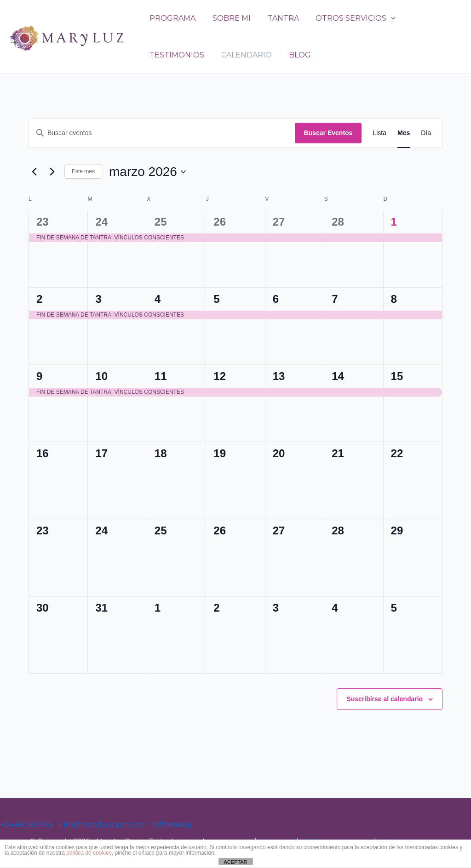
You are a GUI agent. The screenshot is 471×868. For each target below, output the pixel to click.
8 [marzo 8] (394, 299)
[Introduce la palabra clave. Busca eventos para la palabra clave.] (162, 133)
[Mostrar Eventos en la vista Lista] (379, 133)
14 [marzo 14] (338, 376)
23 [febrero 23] (43, 222)
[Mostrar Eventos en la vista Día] (426, 133)
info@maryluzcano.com (103, 825)
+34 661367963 (26, 825)
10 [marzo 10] (101, 376)
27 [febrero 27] (279, 222)
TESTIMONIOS (176, 55)
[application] (384, 18)
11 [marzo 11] (161, 376)
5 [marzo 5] (216, 299)
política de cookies (89, 853)
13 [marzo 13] (279, 376)
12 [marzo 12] (220, 376)
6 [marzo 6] (276, 299)
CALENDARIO (243, 55)
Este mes (83, 171)
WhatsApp (172, 825)
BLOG (294, 55)
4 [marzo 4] (158, 299)
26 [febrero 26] (220, 222)
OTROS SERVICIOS (348, 18)
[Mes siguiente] (52, 172)
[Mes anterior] (34, 172)
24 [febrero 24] (101, 222)
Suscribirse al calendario (385, 699)
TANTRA (278, 18)
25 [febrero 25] (161, 222)
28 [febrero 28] (338, 222)
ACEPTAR (235, 862)
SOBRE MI (228, 18)
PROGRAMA (172, 18)
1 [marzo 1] (394, 222)
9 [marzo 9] (39, 376)
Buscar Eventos (328, 133)
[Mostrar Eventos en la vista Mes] (404, 133)
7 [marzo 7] (335, 299)
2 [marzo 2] (39, 299)
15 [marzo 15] (397, 376)
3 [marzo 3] (98, 299)
